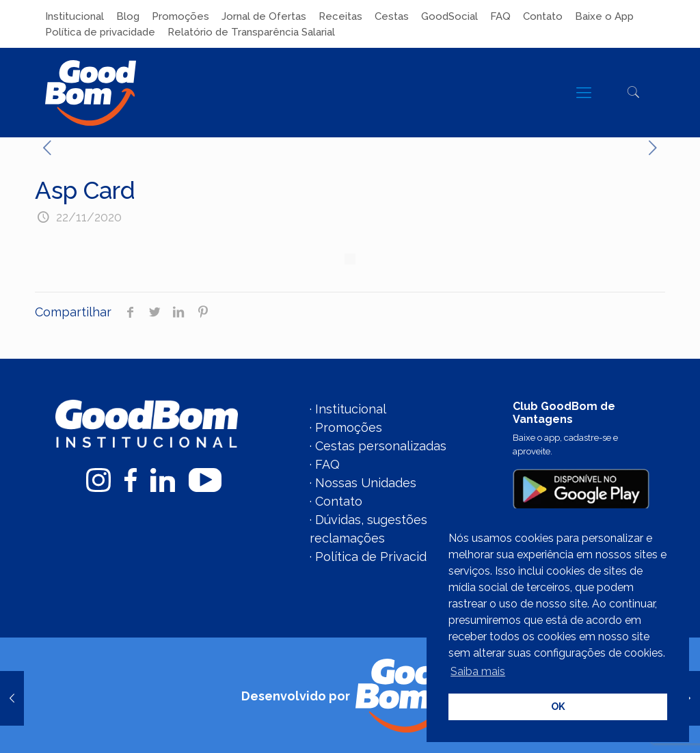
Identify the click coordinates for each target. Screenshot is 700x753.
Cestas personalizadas (381, 446)
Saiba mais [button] (478, 671)
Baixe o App (604, 16)
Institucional (75, 16)
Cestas (392, 16)
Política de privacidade (100, 32)
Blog (128, 16)
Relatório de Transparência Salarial (251, 32)
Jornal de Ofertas (264, 16)
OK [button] (558, 706)
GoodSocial (449, 16)
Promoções (180, 16)
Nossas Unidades (366, 483)
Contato (543, 16)
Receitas (340, 16)
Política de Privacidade (382, 557)
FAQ (500, 16)
